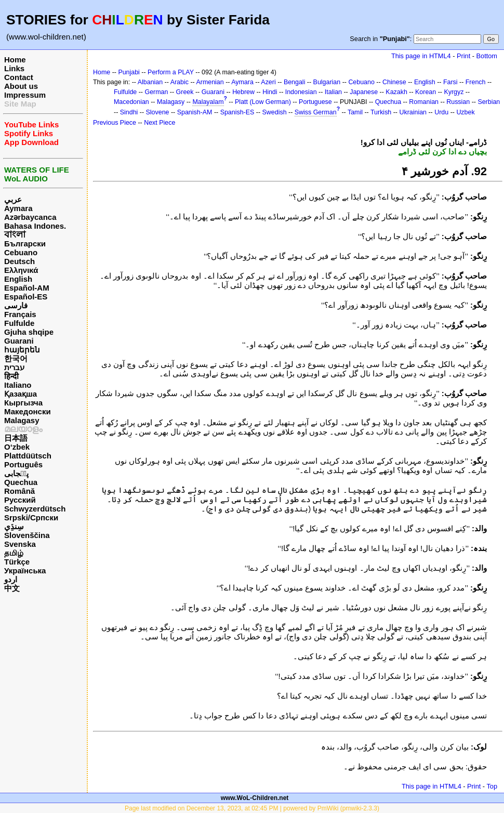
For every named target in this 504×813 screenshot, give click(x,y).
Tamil (355, 112)
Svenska (20, 544)
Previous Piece (115, 123)
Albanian (150, 82)
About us (21, 86)
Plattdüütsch (28, 456)
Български (25, 244)
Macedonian (131, 102)
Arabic (180, 82)
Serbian (489, 102)
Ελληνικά (21, 270)
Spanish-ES (237, 112)
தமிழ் (14, 553)
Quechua (21, 482)
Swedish (275, 112)
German (156, 92)
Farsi (450, 82)
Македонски (28, 411)
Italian (333, 92)
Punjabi (129, 72)
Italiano (18, 385)
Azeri (268, 82)
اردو (11, 579)
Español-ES (26, 297)
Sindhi (129, 112)
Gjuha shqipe (29, 332)
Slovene (158, 112)
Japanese (364, 92)
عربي (13, 199)
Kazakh (396, 92)
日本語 (16, 438)
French (476, 82)
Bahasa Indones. (35, 226)
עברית (14, 367)
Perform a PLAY (171, 72)
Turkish (381, 112)
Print (463, 56)
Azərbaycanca (30, 217)
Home (15, 60)
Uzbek (465, 112)
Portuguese (315, 102)
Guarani (19, 341)
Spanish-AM (195, 112)
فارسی (16, 305)
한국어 (16, 358)
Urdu (441, 112)
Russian (458, 102)
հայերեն (22, 350)
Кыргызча (23, 403)
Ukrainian (413, 112)
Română (19, 491)
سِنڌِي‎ (14, 526)
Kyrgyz (454, 92)
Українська (25, 571)
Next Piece (160, 123)
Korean (426, 92)
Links (14, 68)
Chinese (394, 82)
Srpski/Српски (31, 517)
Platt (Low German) (263, 102)
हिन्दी (11, 376)
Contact (19, 77)
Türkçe (17, 562)
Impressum (25, 95)
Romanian (424, 102)
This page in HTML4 (421, 56)
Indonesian (301, 92)
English (18, 279)
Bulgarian (327, 82)
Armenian (210, 82)
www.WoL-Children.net (255, 798)
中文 (12, 588)
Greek (185, 92)
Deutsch (19, 261)
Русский (20, 500)
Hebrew (243, 92)
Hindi (270, 92)
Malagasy (22, 420)
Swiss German (316, 112)
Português (23, 464)
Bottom (487, 56)
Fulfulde (19, 323)
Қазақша (21, 394)
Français (20, 314)
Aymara (18, 208)
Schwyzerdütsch (35, 509)
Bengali (295, 82)
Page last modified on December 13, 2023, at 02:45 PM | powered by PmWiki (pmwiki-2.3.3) (252, 808)
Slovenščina (27, 535)
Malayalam (208, 102)
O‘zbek (17, 447)
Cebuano (21, 252)
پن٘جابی (16, 473)
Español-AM (27, 288)
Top (492, 786)
